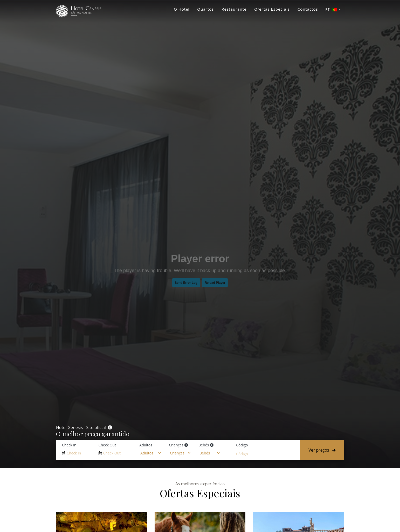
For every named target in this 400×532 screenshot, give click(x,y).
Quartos (205, 9)
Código (242, 445)
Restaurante (234, 9)
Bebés (204, 445)
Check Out (107, 445)
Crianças (176, 445)
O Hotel (182, 9)
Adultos (146, 445)
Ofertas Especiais (272, 9)
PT (332, 9)
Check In (69, 445)
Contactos (308, 9)
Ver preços (322, 450)
